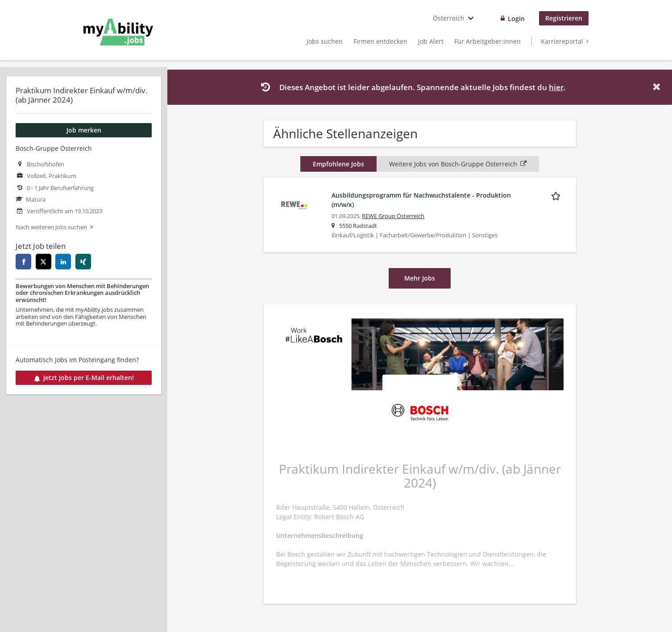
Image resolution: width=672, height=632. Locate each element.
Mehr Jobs (420, 278)
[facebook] (23, 262)
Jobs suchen (325, 41)
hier (556, 87)
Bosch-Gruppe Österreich (54, 148)
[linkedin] (63, 262)
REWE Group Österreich (393, 216)
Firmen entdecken (380, 41)
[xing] (83, 262)
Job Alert (431, 41)
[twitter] (44, 262)
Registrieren (564, 18)
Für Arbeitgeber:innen (487, 41)
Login (516, 19)
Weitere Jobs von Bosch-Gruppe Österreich (458, 164)
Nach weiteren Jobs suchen (51, 227)
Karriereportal (562, 41)
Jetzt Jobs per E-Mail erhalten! (84, 378)
